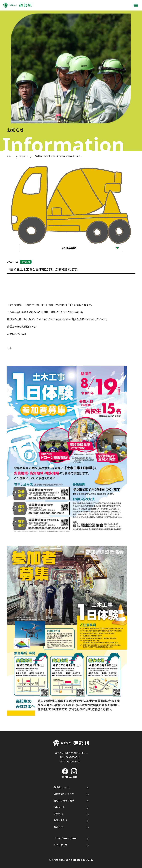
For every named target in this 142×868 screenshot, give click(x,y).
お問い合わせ (60, 820)
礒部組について (62, 787)
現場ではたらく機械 (64, 801)
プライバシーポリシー (65, 838)
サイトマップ (60, 845)
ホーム (10, 156)
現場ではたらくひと (64, 794)
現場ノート (59, 807)
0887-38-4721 (73, 757)
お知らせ (24, 156)
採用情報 (58, 814)
